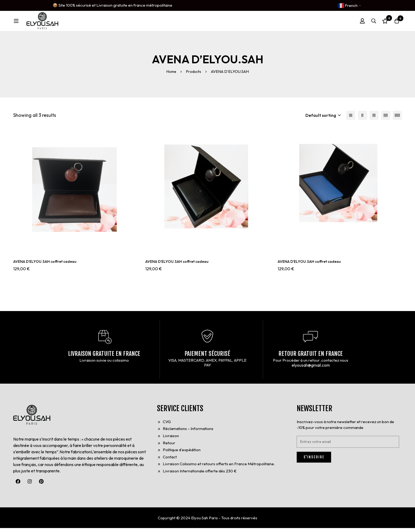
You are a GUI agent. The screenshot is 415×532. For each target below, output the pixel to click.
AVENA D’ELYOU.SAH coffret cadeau (49, 265)
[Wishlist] (382, 23)
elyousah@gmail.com (311, 369)
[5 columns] (397, 119)
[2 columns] (362, 119)
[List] (351, 119)
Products (194, 75)
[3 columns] (374, 119)
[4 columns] (386, 119)
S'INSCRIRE (314, 461)
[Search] (368, 23)
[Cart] (395, 23)
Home (171, 75)
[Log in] (355, 23)
